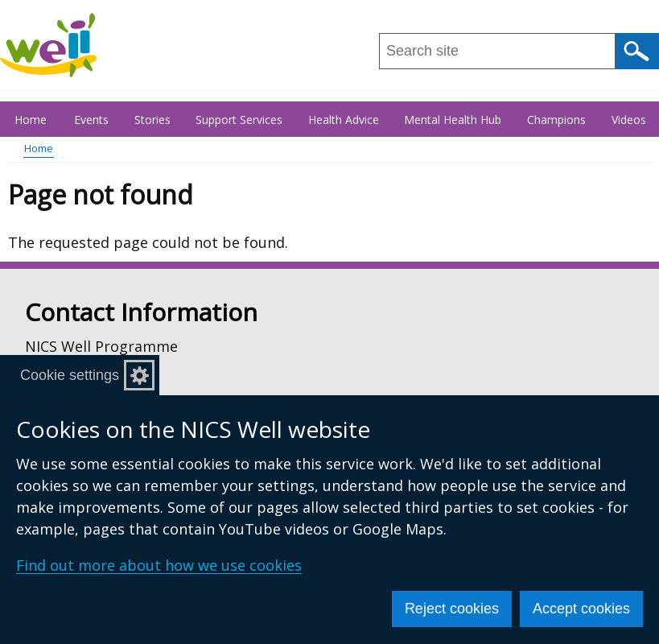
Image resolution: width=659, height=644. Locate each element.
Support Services (239, 120)
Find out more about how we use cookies (159, 565)
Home (31, 120)
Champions (556, 120)
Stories (152, 120)
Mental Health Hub (453, 120)
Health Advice (344, 120)
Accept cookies (581, 609)
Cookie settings (70, 375)
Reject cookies (452, 609)
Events (91, 120)
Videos (629, 120)
